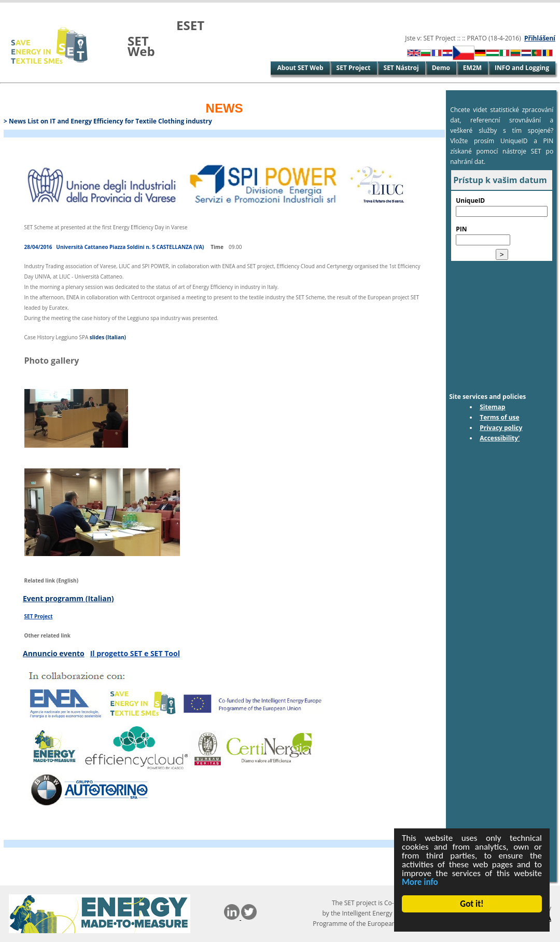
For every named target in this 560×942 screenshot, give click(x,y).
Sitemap (492, 407)
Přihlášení (540, 38)
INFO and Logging (522, 68)
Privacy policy (501, 428)
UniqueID (470, 200)
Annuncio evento (54, 653)
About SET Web (300, 68)
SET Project (354, 68)
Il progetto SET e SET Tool (135, 653)
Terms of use (500, 417)
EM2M (472, 68)
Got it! (472, 904)
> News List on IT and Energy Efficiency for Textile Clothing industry (108, 121)
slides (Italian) (108, 337)
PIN (461, 229)
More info (421, 882)
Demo (441, 68)
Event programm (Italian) (68, 598)
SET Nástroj (401, 68)
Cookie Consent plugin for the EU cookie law (472, 922)
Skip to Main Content (33, 8)
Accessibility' (500, 438)
